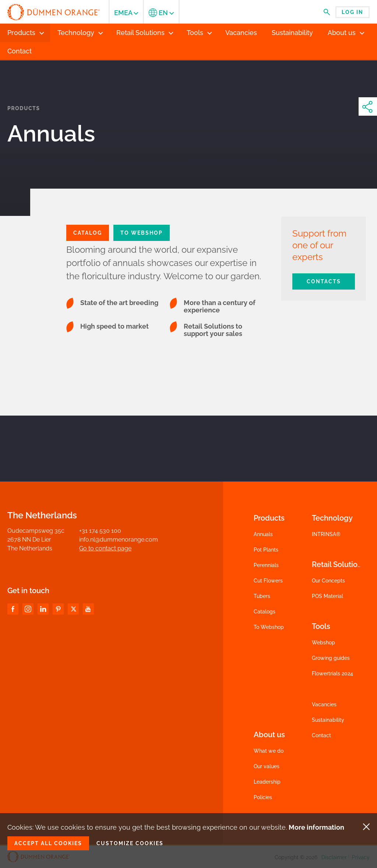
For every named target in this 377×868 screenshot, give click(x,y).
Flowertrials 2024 (332, 673)
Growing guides (331, 658)
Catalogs (265, 612)
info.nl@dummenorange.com (119, 540)
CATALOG (88, 233)
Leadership (267, 782)
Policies (263, 797)
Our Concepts (328, 581)
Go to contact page (105, 548)
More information (316, 827)
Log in (353, 12)
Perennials (266, 565)
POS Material (327, 596)
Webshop (323, 643)
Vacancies (324, 704)
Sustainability (328, 720)
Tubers (262, 596)
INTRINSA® (326, 534)
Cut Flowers (268, 581)
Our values (267, 766)
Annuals (263, 534)
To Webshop (142, 233)
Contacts (324, 281)
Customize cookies (130, 843)
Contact (321, 735)
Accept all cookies (48, 843)
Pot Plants (266, 550)
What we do (269, 751)
